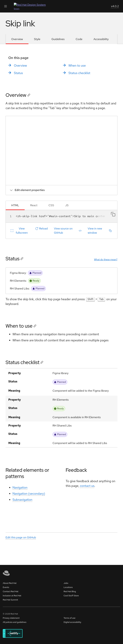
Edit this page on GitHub (21, 538)
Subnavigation (22, 500)
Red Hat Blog (70, 591)
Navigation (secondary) (29, 494)
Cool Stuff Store (71, 596)
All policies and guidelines (15, 622)
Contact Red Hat (11, 591)
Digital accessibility (72, 622)
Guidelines (58, 39)
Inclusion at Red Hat (12, 596)
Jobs (66, 583)
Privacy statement (11, 618)
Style (37, 39)
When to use (77, 65)
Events (6, 587)
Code (79, 39)
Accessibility (101, 39)
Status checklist (79, 73)
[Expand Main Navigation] (6, 6)
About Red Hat (10, 583)
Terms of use (70, 618)
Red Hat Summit (10, 600)
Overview (17, 39)
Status (18, 73)
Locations (68, 587)
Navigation (20, 488)
